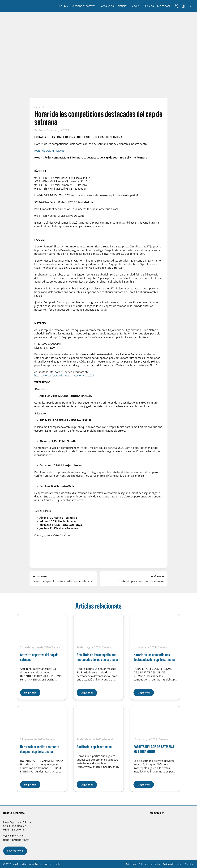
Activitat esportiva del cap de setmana (39, 657)
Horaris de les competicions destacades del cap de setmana (154, 657)
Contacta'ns (15, 851)
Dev (41, 130)
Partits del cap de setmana (94, 747)
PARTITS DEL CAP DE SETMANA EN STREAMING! (154, 749)
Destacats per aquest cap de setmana (134, 579)
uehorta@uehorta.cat (16, 840)
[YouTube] (191, 6)
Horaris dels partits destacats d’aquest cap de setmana (40, 749)
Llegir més (32, 691)
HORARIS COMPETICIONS (49, 151)
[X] (176, 6)
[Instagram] (183, 6)
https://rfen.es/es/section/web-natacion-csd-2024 (64, 376)
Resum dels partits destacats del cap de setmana (63, 579)
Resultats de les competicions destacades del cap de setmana (97, 657)
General (39, 107)
